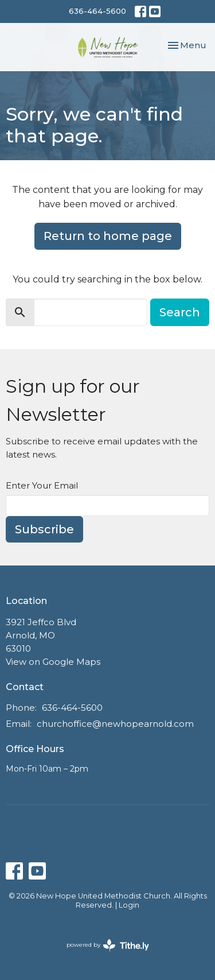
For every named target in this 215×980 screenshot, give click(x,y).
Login (129, 905)
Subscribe (44, 529)
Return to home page (108, 236)
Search (180, 312)
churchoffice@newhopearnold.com (115, 724)
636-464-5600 (97, 11)
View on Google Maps (53, 662)
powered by (108, 945)
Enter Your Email (42, 485)
